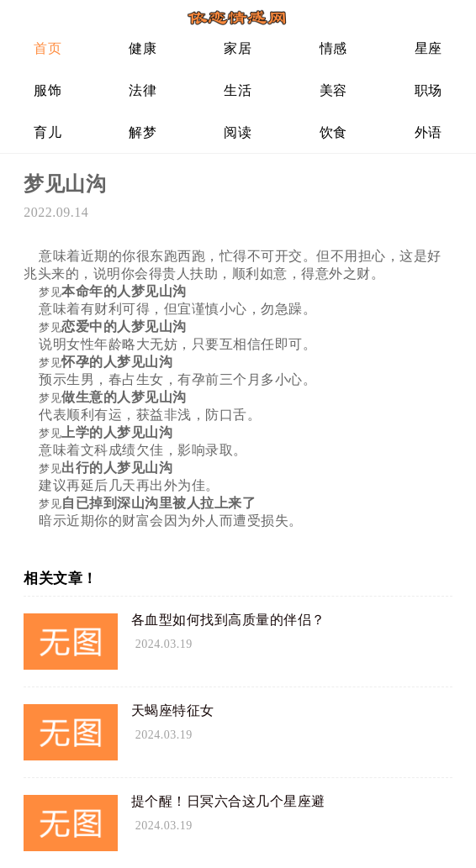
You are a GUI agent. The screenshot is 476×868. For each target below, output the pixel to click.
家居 (238, 48)
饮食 (333, 132)
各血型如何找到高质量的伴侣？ (228, 620)
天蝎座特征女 (173, 710)
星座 (428, 48)
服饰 (48, 90)
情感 (333, 48)
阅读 (238, 132)
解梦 (143, 132)
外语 (428, 132)
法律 (143, 90)
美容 (333, 90)
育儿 (48, 132)
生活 (238, 90)
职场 (428, 90)
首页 (48, 48)
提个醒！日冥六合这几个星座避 (228, 801)
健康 (143, 48)
